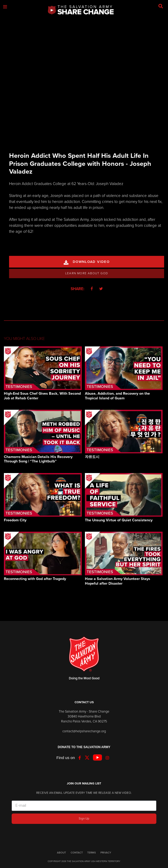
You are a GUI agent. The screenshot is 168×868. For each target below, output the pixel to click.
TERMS (92, 853)
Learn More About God (87, 273)
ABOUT (61, 853)
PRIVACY (106, 853)
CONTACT (77, 853)
